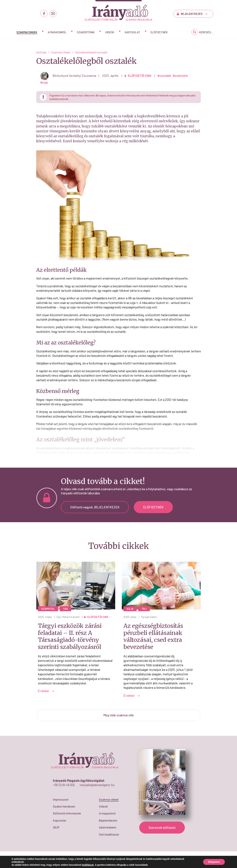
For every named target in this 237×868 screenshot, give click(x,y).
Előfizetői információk (67, 813)
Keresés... (206, 32)
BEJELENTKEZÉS (194, 14)
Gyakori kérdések (64, 806)
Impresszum (61, 799)
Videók (110, 32)
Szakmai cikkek (27, 32)
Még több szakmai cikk (118, 715)
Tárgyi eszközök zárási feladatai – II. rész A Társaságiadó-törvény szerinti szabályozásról (70, 636)
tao (65, 609)
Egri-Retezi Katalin (68, 617)
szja (130, 609)
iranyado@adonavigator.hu (97, 785)
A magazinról (57, 32)
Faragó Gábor (149, 617)
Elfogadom (214, 862)
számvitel (48, 609)
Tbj (144, 609)
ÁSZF (56, 827)
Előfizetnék (159, 32)
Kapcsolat (132, 32)
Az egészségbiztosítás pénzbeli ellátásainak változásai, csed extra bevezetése (153, 636)
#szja (44, 82)
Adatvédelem (108, 827)
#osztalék (164, 76)
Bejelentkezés (108, 820)
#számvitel (180, 76)
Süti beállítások (109, 834)
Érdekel (46, 691)
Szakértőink (86, 32)
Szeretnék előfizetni (162, 828)
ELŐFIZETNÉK (153, 507)
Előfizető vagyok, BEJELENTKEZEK (95, 507)
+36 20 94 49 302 (64, 785)
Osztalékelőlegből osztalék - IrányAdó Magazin (119, 13)
